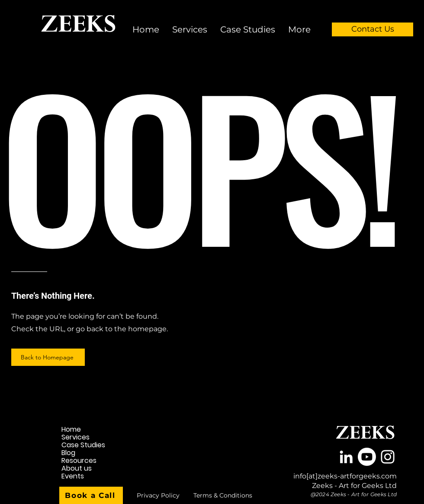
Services (75, 437)
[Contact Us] (373, 29)
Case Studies (83, 445)
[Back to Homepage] (48, 357)
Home (71, 430)
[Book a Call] (91, 495)
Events (73, 476)
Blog (68, 453)
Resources (79, 461)
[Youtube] (367, 457)
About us (77, 468)
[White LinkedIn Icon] (346, 457)
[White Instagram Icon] (388, 457)
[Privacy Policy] (158, 495)
